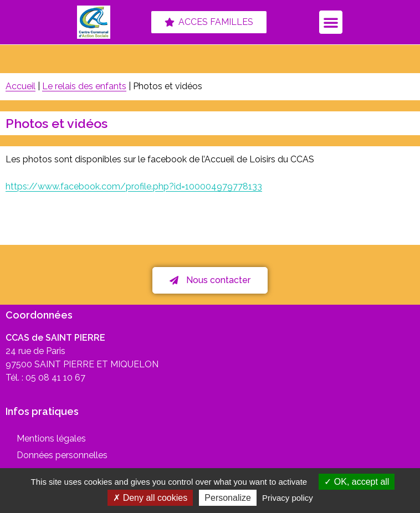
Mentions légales (51, 438)
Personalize (228, 498)
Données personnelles (62, 455)
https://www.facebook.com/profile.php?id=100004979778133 (134, 186)
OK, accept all (357, 482)
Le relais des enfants (84, 86)
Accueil (21, 86)
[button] (331, 22)
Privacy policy (288, 498)
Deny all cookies (150, 498)
